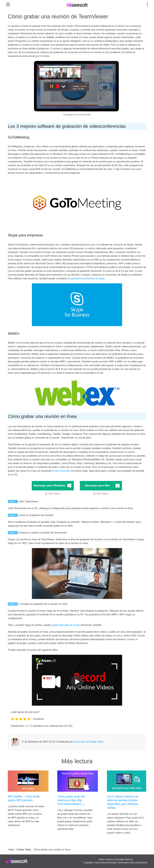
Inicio (11, 850)
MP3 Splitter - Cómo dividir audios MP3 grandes (24, 798)
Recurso (129, 859)
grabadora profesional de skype (88, 278)
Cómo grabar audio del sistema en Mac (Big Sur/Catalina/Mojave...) (71, 800)
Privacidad (119, 859)
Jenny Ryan (80, 742)
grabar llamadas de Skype (66, 625)
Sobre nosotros (106, 859)
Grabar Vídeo (96, 742)
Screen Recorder (61, 471)
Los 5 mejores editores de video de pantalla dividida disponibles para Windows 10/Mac (123, 802)
